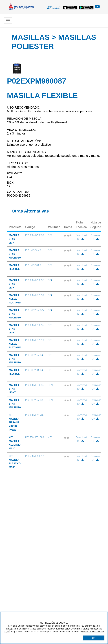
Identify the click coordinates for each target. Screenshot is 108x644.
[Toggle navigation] (8, 21)
